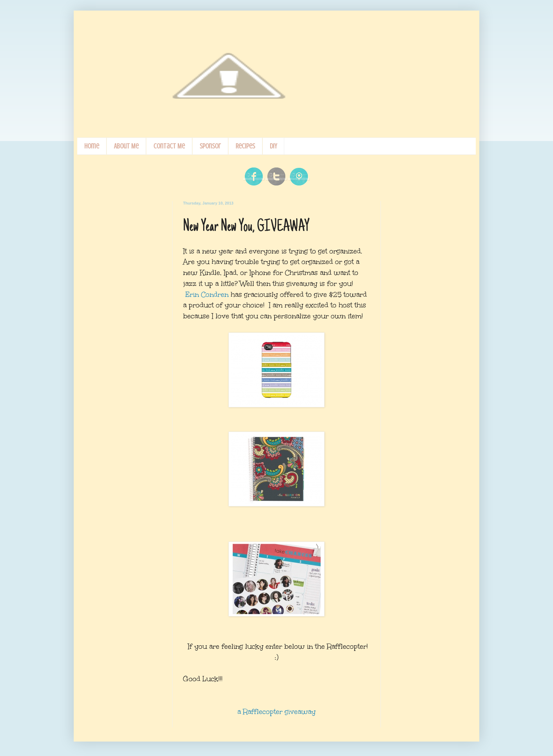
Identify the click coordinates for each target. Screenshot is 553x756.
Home (92, 146)
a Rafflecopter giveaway (276, 712)
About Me (126, 146)
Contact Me (169, 146)
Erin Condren (207, 294)
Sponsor (210, 146)
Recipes (245, 146)
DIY (273, 146)
